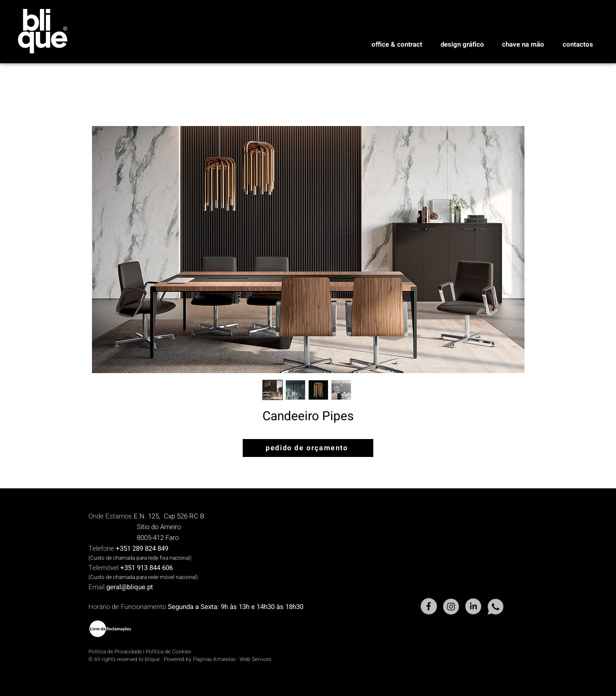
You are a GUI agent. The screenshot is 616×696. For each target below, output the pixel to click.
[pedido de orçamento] (308, 448)
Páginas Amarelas (214, 659)
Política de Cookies (168, 652)
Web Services (256, 659)
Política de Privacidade (115, 652)
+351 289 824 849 (142, 548)
